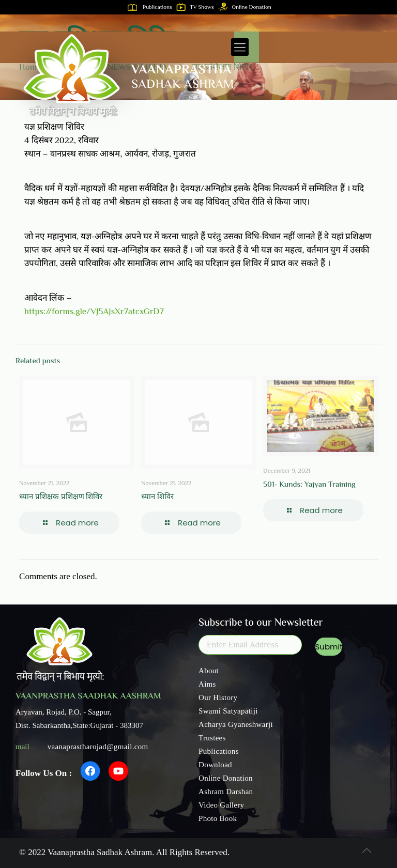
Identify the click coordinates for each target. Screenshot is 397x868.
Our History (218, 698)
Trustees (212, 738)
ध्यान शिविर (157, 497)
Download (215, 765)
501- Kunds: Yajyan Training (309, 485)
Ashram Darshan (226, 792)
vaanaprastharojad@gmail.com (98, 747)
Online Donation (247, 7)
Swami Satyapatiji (228, 711)
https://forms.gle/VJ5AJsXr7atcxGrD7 (94, 312)
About (209, 671)
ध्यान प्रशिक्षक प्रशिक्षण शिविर (61, 497)
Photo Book (218, 818)
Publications (152, 7)
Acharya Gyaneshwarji (236, 724)
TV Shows (197, 7)
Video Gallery (221, 805)
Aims (207, 684)
